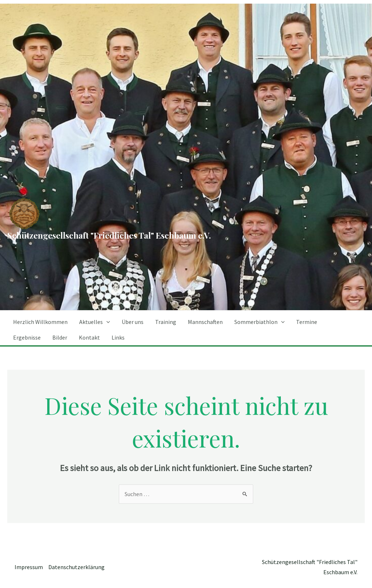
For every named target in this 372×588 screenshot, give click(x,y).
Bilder (60, 337)
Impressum (29, 567)
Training (166, 322)
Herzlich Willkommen (40, 322)
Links (118, 337)
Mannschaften (205, 322)
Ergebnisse (27, 337)
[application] (106, 322)
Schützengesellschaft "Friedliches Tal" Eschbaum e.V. (109, 235)
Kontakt (89, 337)
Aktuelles (95, 322)
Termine (307, 322)
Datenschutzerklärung (76, 567)
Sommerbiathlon (260, 322)
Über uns (133, 322)
